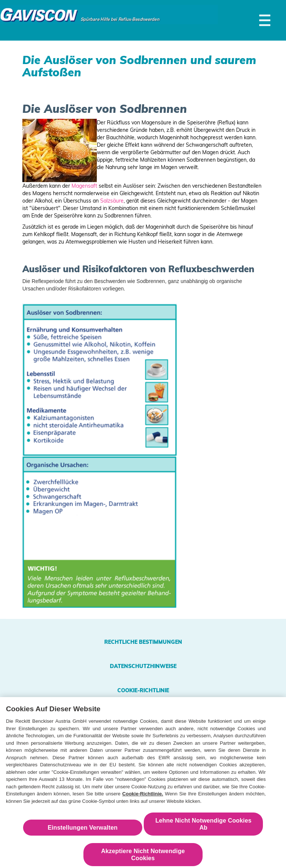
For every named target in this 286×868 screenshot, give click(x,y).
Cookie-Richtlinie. (143, 796)
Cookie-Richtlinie (143, 690)
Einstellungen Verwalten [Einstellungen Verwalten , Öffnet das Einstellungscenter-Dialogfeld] (83, 829)
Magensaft (84, 186)
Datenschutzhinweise (143, 666)
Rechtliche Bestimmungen (143, 642)
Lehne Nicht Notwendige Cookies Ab (203, 826)
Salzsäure (112, 201)
